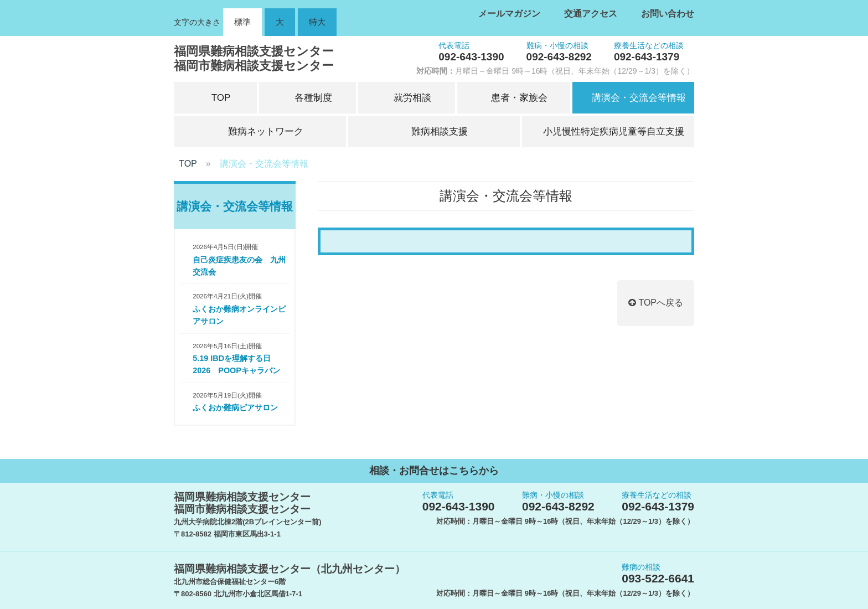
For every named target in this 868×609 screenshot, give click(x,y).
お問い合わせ (668, 14)
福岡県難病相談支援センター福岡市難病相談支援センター (254, 58)
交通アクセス (591, 14)
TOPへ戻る (656, 303)
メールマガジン (509, 14)
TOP (188, 164)
